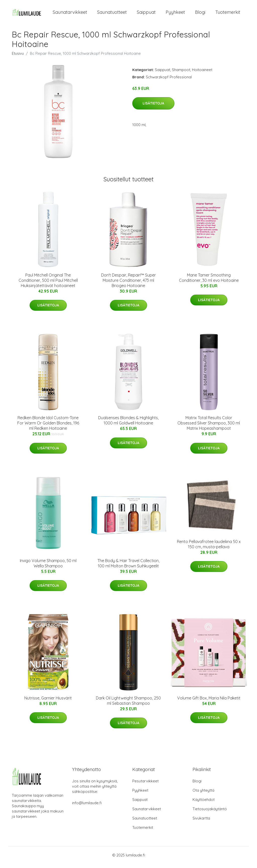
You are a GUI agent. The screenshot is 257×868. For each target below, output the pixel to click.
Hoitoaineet (202, 74)
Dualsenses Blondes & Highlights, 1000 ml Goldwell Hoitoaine (128, 425)
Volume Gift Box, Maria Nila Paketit (209, 702)
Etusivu (18, 58)
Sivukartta (201, 822)
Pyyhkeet (175, 14)
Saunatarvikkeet (70, 14)
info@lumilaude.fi (87, 807)
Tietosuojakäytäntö (210, 813)
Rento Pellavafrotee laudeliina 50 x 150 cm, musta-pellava (209, 548)
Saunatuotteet (112, 14)
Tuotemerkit (228, 14)
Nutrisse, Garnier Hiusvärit (48, 702)
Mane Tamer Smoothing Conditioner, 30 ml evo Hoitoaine (209, 282)
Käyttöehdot (204, 804)
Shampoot (181, 74)
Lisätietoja (153, 108)
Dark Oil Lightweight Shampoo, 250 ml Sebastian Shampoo (128, 705)
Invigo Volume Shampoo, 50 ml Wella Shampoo (48, 567)
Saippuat (146, 14)
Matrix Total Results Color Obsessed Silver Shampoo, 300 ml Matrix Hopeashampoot (209, 427)
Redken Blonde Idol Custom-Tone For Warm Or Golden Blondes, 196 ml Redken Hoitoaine (48, 427)
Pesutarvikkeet (145, 785)
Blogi (200, 14)
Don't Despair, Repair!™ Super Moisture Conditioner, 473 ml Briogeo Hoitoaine (128, 285)
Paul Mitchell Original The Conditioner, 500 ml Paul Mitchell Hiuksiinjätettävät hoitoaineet (48, 285)
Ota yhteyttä (203, 795)
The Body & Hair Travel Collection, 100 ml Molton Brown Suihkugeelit (128, 567)
